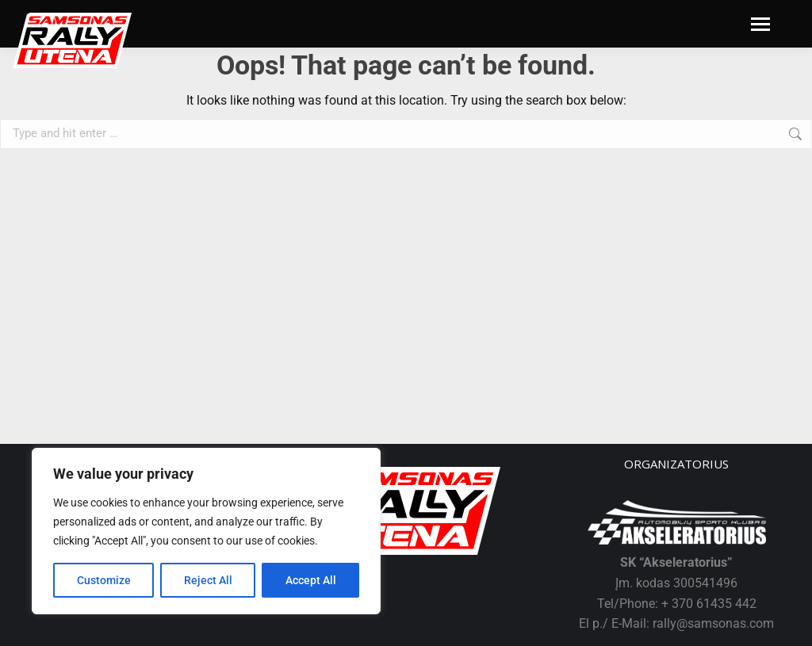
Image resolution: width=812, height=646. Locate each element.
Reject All (208, 580)
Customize (104, 580)
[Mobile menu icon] (760, 24)
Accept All (311, 580)
